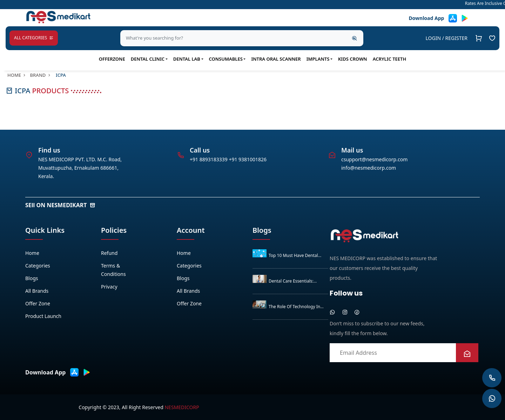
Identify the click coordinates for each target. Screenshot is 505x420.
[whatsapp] (332, 312)
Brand (41, 75)
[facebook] (357, 312)
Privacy (109, 287)
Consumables (226, 59)
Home (17, 75)
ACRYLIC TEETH (390, 59)
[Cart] (479, 38)
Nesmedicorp (182, 407)
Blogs (32, 278)
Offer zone (38, 303)
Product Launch (43, 316)
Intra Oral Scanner (276, 59)
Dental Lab (187, 59)
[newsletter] (467, 354)
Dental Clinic (148, 59)
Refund (109, 253)
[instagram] (345, 312)
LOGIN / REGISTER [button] (447, 38)
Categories (38, 266)
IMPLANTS (318, 59)
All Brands (37, 291)
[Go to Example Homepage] (492, 38)
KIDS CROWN (353, 59)
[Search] (355, 38)
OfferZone (112, 59)
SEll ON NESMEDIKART (60, 205)
